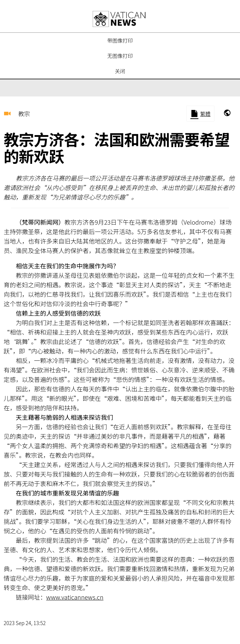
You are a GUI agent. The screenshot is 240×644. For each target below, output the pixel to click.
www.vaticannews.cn (75, 597)
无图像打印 (120, 56)
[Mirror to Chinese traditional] (200, 114)
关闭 (120, 71)
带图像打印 (120, 40)
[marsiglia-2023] (227, 113)
